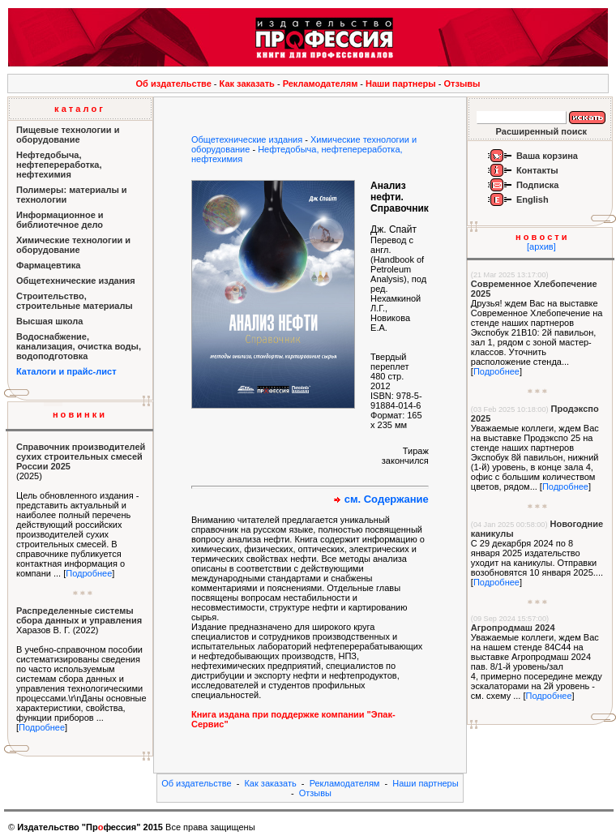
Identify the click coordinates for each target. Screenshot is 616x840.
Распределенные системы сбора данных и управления (79, 615)
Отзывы (462, 84)
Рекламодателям (321, 84)
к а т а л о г (79, 109)
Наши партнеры (401, 84)
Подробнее (89, 573)
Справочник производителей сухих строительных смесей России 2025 (81, 456)
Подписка (538, 185)
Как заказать (247, 84)
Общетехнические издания (247, 139)
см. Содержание (387, 499)
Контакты (537, 170)
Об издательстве (174, 84)
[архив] (541, 246)
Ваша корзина (547, 156)
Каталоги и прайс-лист (66, 371)
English (533, 199)
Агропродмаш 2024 (513, 628)
